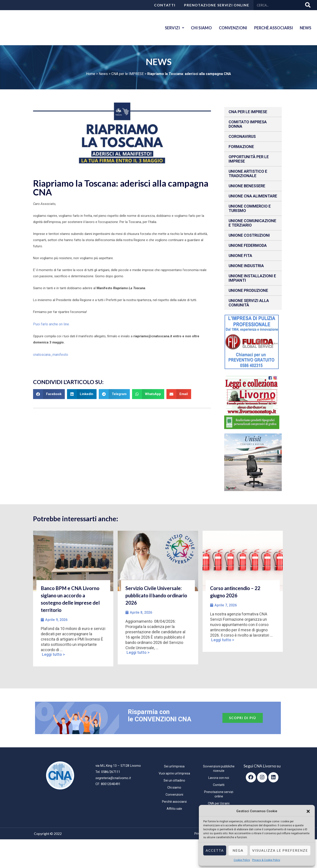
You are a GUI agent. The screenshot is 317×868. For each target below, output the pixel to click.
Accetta (215, 850)
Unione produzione (248, 290)
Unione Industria (246, 266)
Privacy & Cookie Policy (266, 860)
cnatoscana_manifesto (50, 354)
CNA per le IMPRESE (128, 74)
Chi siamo (195, 28)
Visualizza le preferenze (280, 850)
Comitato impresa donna (248, 124)
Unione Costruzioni (249, 235)
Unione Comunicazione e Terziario (252, 223)
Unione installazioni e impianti (252, 278)
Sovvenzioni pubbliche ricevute (219, 769)
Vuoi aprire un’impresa (174, 773)
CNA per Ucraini (219, 803)
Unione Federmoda (248, 245)
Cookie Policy (242, 860)
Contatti (165, 5)
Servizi (166, 28)
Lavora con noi (219, 778)
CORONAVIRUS (242, 136)
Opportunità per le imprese (249, 159)
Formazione (241, 147)
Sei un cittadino (174, 780)
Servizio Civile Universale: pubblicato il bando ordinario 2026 (156, 595)
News (305, 28)
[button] (308, 811)
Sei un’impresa (174, 766)
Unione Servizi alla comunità (249, 303)
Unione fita (240, 256)
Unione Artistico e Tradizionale (248, 173)
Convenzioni (228, 28)
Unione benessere (247, 186)
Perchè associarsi (271, 28)
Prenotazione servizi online (217, 5)
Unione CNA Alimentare (253, 196)
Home (91, 74)
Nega (238, 850)
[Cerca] (308, 5)
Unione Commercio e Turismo (250, 208)
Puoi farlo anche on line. (50, 324)
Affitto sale (174, 809)
